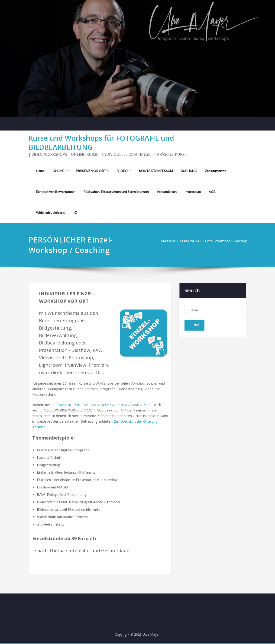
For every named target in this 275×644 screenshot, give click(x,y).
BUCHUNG (189, 171)
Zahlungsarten (216, 171)
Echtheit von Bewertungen (56, 192)
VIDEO (124, 171)
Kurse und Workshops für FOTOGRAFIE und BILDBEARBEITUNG (101, 143)
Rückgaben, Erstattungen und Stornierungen (116, 192)
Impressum (193, 192)
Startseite (163, 241)
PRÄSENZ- (65, 405)
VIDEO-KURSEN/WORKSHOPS (122, 405)
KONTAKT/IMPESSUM (156, 171)
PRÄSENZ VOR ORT (92, 171)
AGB (212, 192)
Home (40, 171)
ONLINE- (82, 405)
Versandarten (167, 192)
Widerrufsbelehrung (51, 212)
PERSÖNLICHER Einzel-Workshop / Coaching (211, 241)
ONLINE (60, 171)
